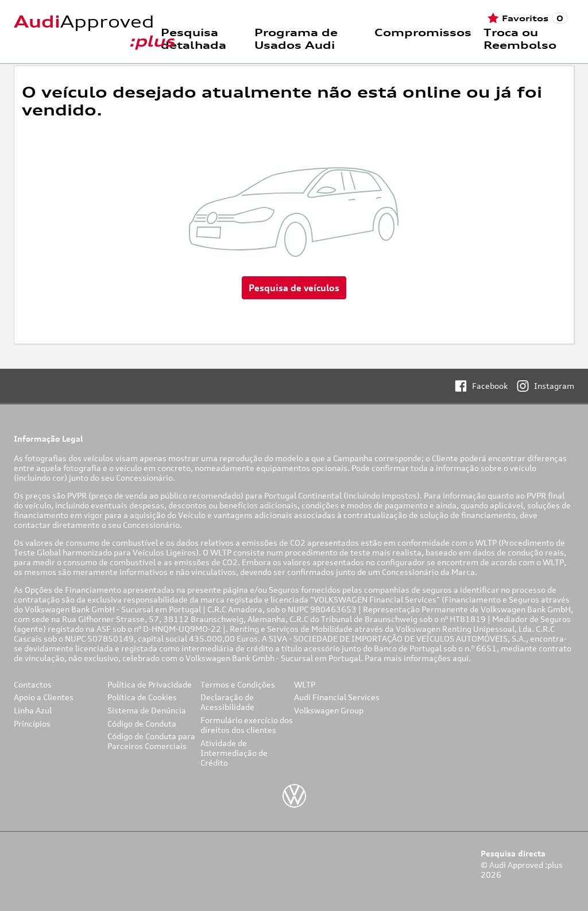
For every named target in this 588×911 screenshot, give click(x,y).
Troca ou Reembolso (520, 38)
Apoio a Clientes (44, 697)
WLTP (305, 684)
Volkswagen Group (329, 710)
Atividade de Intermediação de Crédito (234, 753)
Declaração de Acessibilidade (227, 702)
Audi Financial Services (337, 697)
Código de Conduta (142, 723)
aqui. (463, 658)
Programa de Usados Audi (296, 38)
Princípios (32, 723)
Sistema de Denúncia (147, 710)
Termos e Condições (238, 684)
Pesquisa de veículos (294, 288)
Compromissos (423, 32)
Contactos (33, 684)
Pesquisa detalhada (194, 38)
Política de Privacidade (150, 684)
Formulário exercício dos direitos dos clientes (247, 725)
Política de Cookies (142, 697)
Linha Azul (33, 710)
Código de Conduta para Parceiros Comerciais (151, 741)
